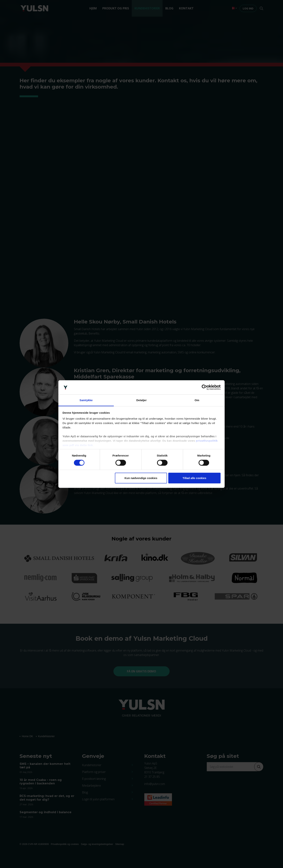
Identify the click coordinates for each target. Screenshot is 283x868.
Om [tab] (197, 400)
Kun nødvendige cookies (141, 478)
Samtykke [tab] (86, 400)
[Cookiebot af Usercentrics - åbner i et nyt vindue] (204, 387)
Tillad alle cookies (194, 478)
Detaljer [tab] (141, 400)
